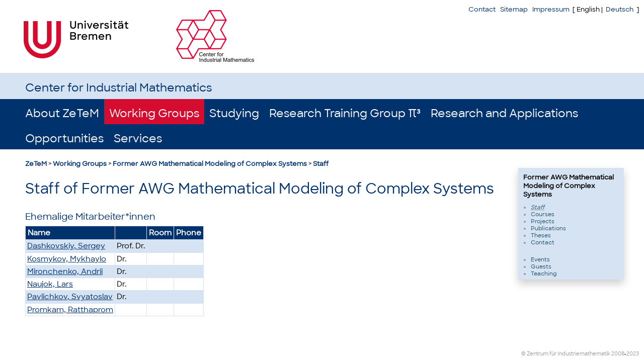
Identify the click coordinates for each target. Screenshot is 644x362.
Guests (541, 266)
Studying (234, 113)
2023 (633, 354)
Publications (548, 228)
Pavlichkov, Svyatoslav (70, 297)
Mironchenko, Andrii (65, 271)
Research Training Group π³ (345, 113)
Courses (543, 214)
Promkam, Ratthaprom (70, 310)
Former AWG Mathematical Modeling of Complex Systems (210, 164)
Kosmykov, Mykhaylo (67, 259)
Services (138, 139)
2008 (618, 354)
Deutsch (620, 9)
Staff (321, 164)
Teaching (544, 274)
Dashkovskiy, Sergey (66, 246)
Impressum (551, 9)
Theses (541, 235)
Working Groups (154, 113)
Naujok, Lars (50, 284)
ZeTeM (36, 164)
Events (540, 259)
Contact (482, 9)
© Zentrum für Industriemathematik (566, 354)
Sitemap (514, 9)
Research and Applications (504, 113)
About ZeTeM (62, 113)
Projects (543, 221)
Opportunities (64, 139)
